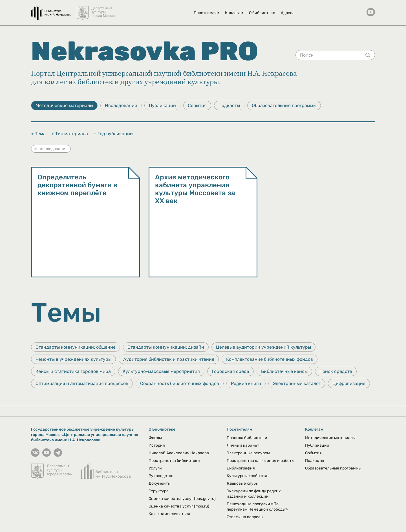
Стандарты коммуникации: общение (76, 347)
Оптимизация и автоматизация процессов (82, 383)
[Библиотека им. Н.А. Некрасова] (51, 10)
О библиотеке (262, 13)
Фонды (155, 438)
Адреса (288, 13)
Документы (160, 483)
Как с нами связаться (169, 514)
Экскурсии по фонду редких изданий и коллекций (254, 494)
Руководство (161, 476)
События (197, 105)
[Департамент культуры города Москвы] (96, 10)
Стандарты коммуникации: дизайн (166, 347)
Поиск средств (336, 371)
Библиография (241, 468)
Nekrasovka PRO (144, 51)
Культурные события (247, 476)
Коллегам (234, 13)
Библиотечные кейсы (284, 371)
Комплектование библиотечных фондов (270, 359)
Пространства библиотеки (174, 461)
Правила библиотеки (247, 438)
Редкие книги (246, 383)
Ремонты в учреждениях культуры (73, 359)
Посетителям (207, 13)
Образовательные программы (284, 105)
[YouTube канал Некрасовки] (371, 13)
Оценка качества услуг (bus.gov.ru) (182, 499)
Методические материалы (64, 105)
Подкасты (229, 105)
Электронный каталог (297, 383)
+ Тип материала (70, 134)
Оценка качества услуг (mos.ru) (179, 506)
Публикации (162, 105)
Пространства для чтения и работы (261, 461)
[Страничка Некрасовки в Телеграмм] (58, 455)
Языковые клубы (243, 483)
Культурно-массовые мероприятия (161, 371)
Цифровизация (349, 383)
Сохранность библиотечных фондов (180, 383)
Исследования (121, 105)
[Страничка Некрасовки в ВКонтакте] (35, 455)
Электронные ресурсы (248, 453)
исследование (51, 149)
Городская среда (230, 371)
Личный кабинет (243, 445)
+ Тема (38, 134)
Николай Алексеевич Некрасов (179, 453)
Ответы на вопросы (245, 517)
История (157, 445)
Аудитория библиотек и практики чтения (169, 359)
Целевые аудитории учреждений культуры (263, 347)
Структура (159, 491)
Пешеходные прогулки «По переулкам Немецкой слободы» (257, 507)
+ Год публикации (113, 134)
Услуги (155, 468)
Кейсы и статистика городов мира (73, 371)
